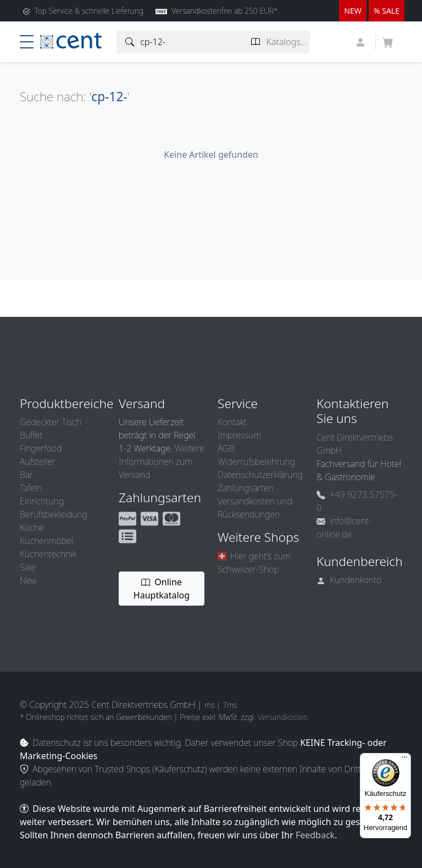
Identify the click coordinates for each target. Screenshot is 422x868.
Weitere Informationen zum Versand (162, 462)
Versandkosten (283, 717)
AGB (226, 448)
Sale (28, 567)
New (28, 580)
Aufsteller (38, 462)
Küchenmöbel (46, 541)
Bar (26, 475)
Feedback (315, 835)
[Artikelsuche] (130, 42)
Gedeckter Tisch (51, 422)
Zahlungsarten (246, 488)
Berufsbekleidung (54, 514)
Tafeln (31, 488)
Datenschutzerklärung (260, 475)
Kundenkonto (349, 580)
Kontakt (232, 422)
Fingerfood (41, 448)
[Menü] (404, 760)
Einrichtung (42, 501)
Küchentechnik (48, 554)
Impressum (239, 435)
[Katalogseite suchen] (256, 42)
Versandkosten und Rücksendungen (255, 508)
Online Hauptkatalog (162, 589)
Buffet (31, 435)
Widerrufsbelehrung (256, 462)
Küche (32, 528)
